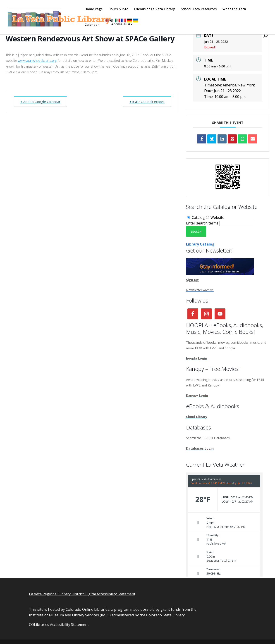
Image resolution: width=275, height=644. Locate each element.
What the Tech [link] (234, 9)
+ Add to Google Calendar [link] (40, 102)
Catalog (196, 217)
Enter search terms (202, 223)
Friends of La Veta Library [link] (155, 9)
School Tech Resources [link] (199, 9)
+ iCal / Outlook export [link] (147, 102)
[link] (61, 17)
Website (215, 217)
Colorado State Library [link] (165, 615)
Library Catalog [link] (200, 244)
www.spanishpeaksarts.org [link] (37, 61)
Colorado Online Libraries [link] (87, 609)
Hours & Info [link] (118, 9)
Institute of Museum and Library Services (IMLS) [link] (70, 615)
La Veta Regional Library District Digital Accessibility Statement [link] (82, 594)
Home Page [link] (94, 9)
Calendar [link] (92, 25)
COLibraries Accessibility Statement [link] (59, 625)
